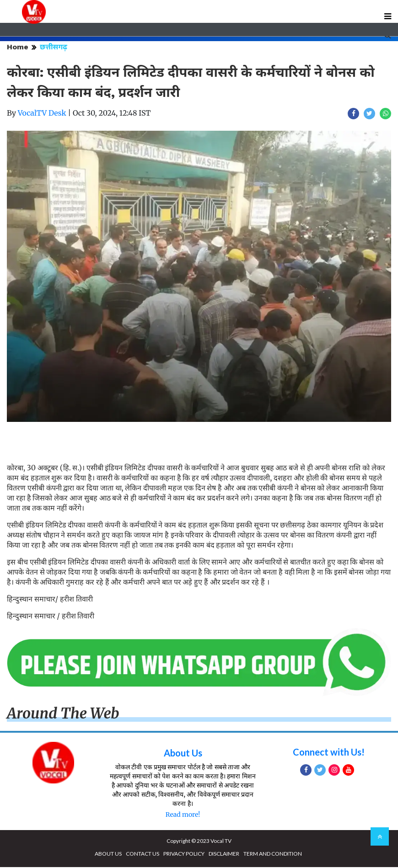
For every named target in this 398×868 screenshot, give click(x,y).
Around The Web (63, 714)
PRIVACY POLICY (184, 855)
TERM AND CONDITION (273, 855)
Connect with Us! (329, 753)
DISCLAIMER (224, 855)
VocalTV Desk (42, 114)
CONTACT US (143, 855)
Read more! (183, 815)
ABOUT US (108, 855)
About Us (183, 754)
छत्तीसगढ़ (54, 48)
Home (18, 48)
